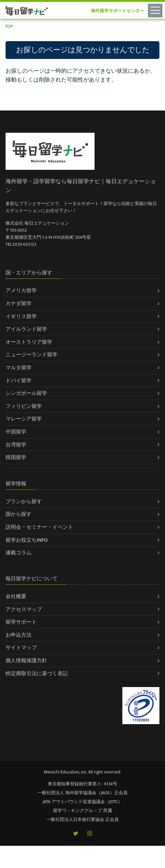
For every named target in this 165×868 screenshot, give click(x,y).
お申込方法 (19, 635)
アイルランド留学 (26, 329)
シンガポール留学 (26, 393)
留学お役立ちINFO (27, 540)
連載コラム (19, 553)
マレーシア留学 (24, 419)
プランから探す (24, 501)
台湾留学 (16, 445)
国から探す (19, 514)
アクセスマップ (24, 609)
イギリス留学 (21, 316)
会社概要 (16, 596)
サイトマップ (21, 648)
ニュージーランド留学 (32, 355)
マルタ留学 (19, 368)
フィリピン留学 (24, 406)
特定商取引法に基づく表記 (37, 674)
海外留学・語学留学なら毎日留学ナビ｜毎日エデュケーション (81, 186)
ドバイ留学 (19, 381)
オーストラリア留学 (29, 342)
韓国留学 (16, 457)
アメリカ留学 (21, 291)
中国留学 (16, 432)
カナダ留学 (19, 303)
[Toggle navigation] (156, 10)
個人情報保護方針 (26, 661)
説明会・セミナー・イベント (39, 527)
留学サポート (21, 622)
